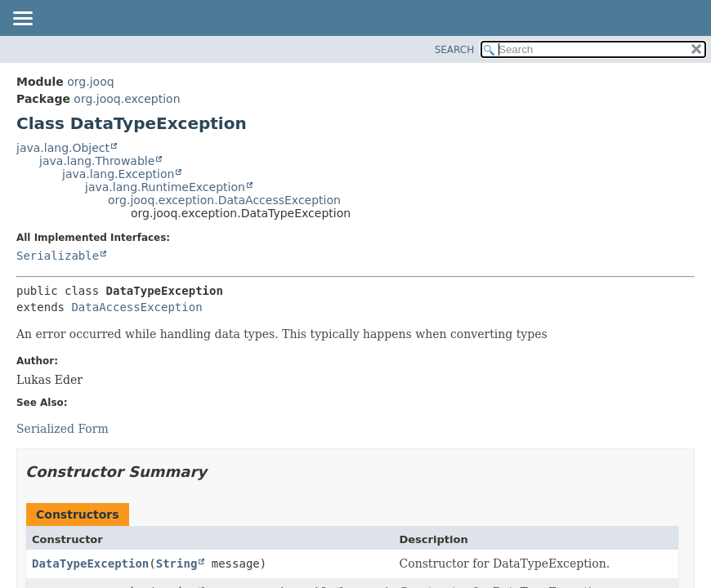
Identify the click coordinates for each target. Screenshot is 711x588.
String (177, 563)
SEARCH (455, 50)
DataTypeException (90, 563)
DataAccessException (136, 307)
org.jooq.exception (127, 99)
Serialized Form (63, 429)
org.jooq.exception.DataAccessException (224, 200)
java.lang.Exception (118, 174)
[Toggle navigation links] (22, 20)
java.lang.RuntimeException (165, 187)
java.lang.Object (63, 148)
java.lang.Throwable (97, 161)
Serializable (58, 256)
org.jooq (90, 82)
